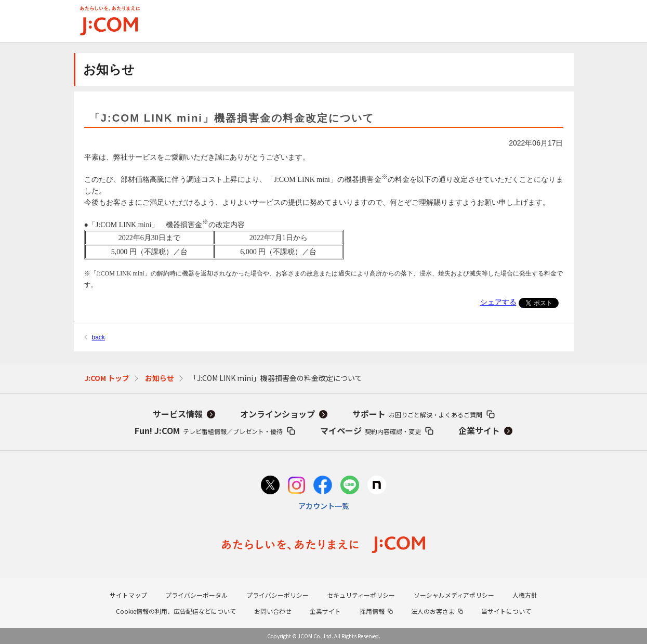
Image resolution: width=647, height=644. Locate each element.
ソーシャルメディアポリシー (454, 595)
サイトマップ (128, 595)
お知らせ (160, 378)
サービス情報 (178, 414)
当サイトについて (506, 611)
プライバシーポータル (196, 595)
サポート (417, 414)
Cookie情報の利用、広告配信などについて (176, 611)
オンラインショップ (278, 414)
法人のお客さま (433, 611)
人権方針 (525, 595)
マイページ (371, 430)
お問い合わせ (273, 611)
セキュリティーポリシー (361, 595)
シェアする (498, 302)
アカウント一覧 (324, 506)
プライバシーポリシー (278, 595)
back (98, 337)
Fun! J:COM (209, 430)
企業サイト (479, 430)
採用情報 (372, 611)
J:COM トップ (107, 378)
